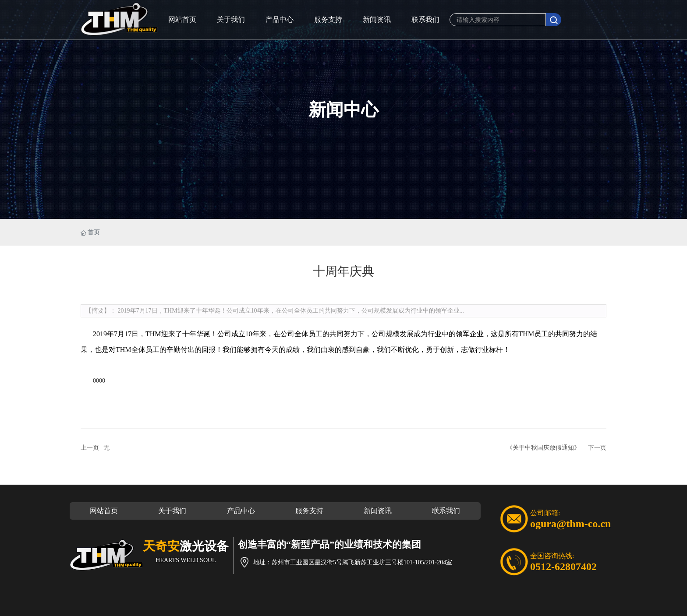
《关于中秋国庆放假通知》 (543, 448)
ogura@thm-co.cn (570, 524)
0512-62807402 (563, 567)
